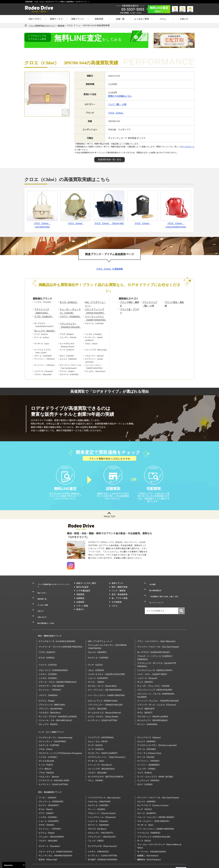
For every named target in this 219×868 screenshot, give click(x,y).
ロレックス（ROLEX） (43, 327)
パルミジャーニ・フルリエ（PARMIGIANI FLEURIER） (156, 683)
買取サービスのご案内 (86, 589)
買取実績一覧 (41, 599)
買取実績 (99, 19)
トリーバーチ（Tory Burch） (100, 750)
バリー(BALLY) (45, 754)
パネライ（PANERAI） (69, 314)
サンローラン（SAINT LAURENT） (103, 738)
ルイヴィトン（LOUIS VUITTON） (103, 708)
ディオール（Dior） (97, 746)
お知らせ (184, 19)
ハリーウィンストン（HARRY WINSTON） (94, 316)
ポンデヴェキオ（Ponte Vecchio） (103, 829)
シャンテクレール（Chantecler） (103, 800)
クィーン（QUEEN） (97, 792)
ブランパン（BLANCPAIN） (51, 697)
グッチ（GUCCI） (96, 653)
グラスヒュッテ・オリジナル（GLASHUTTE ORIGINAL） (157, 653)
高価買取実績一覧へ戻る (109, 160)
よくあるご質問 (141, 19)
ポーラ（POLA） (145, 823)
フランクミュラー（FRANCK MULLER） (69, 322)
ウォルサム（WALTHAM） (100, 784)
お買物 (171, 8)
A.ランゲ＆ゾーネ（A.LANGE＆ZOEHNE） (58, 629)
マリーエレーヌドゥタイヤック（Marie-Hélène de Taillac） (159, 829)
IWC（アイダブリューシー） (95, 304)
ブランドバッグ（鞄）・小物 (152, 304)
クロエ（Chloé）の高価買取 (109, 269)
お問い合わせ (41, 611)
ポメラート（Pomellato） (50, 829)
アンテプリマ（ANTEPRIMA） (101, 723)
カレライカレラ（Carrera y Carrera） (153, 788)
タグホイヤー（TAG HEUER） (52, 674)
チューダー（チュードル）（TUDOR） (71, 310)
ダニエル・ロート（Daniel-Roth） (103, 674)
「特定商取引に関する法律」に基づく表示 (166, 596)
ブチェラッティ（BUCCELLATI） (102, 819)
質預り (180, 8)
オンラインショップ (156, 600)
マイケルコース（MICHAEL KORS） (55, 766)
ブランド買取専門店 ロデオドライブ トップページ (53, 590)
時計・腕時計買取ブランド (49, 625)
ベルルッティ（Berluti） (50, 762)
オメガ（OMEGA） (68, 302)
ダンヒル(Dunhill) (46, 746)
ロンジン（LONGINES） (148, 712)
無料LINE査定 (82, 593)
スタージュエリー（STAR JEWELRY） (154, 804)
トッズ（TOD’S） (47, 750)
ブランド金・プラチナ (129, 308)
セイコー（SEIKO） (97, 670)
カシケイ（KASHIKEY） (49, 788)
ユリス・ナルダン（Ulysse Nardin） (104, 704)
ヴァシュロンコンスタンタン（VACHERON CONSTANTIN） (107, 635)
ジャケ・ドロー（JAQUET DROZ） (153, 662)
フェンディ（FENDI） (147, 754)
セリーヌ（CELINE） (146, 742)
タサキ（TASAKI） (47, 807)
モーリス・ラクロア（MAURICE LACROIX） (58, 704)
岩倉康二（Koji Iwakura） (148, 838)
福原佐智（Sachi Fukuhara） (150, 842)
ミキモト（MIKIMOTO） (99, 834)
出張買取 (80, 608)
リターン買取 (82, 611)
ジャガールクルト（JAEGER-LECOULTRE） (107, 662)
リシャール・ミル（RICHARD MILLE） (56, 708)
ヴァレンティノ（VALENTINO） (53, 727)
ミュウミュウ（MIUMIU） (149, 766)
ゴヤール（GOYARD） (147, 734)
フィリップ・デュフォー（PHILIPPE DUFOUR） (159, 689)
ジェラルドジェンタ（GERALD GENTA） (155, 658)
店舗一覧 (120, 19)
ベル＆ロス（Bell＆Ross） (50, 701)
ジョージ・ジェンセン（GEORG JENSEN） (156, 800)
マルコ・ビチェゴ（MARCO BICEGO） (56, 834)
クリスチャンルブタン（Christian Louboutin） (158, 731)
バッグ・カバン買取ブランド (50, 719)
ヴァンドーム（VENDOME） (52, 784)
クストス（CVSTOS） (48, 653)
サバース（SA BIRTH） (147, 796)
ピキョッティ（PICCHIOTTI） (101, 815)
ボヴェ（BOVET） (145, 701)
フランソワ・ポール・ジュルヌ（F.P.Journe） (157, 693)
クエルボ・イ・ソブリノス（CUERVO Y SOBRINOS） (155, 646)
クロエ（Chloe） (46, 734)
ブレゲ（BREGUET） (147, 697)
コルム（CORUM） (97, 658)
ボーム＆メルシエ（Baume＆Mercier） (105, 701)
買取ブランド (78, 19)
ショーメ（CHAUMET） (99, 666)
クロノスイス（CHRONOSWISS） (54, 658)
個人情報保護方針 (155, 593)
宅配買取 (80, 600)
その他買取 (117, 608)
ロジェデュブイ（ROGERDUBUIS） (153, 708)
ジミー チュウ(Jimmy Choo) (149, 738)
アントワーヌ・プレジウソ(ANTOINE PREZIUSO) (60, 635)
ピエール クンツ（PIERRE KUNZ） (103, 689)
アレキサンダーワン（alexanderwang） (56, 723)
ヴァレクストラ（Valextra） (150, 723)
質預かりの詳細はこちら (120, 96)
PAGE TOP (109, 522)
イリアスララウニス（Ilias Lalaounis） (105, 780)
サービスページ (188, 147)
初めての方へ (35, 19)
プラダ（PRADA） (47, 758)
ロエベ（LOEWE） (146, 770)
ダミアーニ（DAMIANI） (99, 807)
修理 (189, 8)
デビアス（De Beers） (98, 811)
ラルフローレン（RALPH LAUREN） (153, 704)
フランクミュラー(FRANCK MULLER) (154, 819)
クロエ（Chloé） (116, 113)
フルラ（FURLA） (145, 758)
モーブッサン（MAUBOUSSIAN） (152, 834)
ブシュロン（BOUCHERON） (52, 819)
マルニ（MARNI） (96, 766)
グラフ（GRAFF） (47, 796)
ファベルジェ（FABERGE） (149, 815)
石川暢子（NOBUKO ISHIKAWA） (103, 842)
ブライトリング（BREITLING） (41, 310)
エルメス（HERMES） (98, 640)
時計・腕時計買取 (120, 593)
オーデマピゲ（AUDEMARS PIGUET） (154, 640)
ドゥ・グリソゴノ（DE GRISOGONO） (105, 678)
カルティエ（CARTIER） (99, 646)
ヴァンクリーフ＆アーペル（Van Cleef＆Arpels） (159, 635)
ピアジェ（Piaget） (47, 689)
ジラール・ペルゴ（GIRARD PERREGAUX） (58, 670)
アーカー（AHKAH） (48, 780)
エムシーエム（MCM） (98, 727)
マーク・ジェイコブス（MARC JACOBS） (156, 762)
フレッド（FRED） (96, 823)
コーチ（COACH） (96, 734)
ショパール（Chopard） (148, 666)
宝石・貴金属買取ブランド (49, 776)
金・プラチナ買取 (120, 604)
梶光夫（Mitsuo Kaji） (49, 842)
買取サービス (56, 19)
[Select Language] (14, 865)
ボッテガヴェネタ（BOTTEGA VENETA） (106, 762)
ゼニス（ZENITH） (146, 670)
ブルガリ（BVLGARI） (98, 697)
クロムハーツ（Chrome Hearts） (102, 796)
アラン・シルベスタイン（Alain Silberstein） (157, 629)
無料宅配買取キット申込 (46, 614)
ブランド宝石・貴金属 (174, 302)
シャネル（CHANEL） (49, 666)
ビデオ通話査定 (83, 596)
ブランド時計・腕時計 (129, 302)
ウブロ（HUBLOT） (42, 314)
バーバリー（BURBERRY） (149, 750)
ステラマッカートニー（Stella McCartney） (107, 742)
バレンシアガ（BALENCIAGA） (102, 754)
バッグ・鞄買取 (119, 596)
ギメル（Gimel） (46, 792)
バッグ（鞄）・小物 (117, 104)
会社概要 (151, 589)
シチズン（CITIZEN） (48, 662)
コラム (163, 19)
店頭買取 (80, 604)
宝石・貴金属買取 (120, 600)
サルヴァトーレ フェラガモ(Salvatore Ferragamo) (60, 738)
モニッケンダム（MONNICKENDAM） (56, 838)
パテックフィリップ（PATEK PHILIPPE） (94, 310)
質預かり (80, 615)
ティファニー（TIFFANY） (51, 678)
